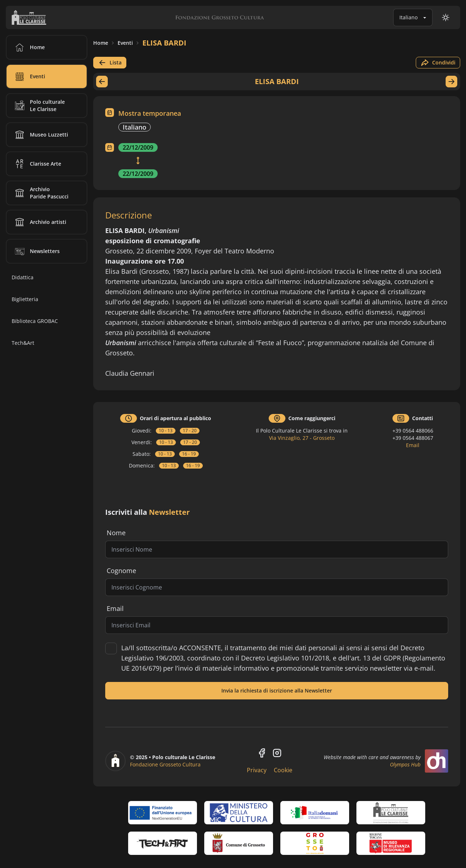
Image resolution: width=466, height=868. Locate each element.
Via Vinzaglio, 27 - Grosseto (302, 438)
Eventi (125, 43)
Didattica (23, 277)
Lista (110, 63)
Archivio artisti (39, 222)
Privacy (257, 770)
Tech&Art (23, 343)
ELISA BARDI (164, 43)
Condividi (438, 63)
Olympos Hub (405, 764)
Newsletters (36, 251)
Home (101, 43)
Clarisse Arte (37, 164)
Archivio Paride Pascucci (40, 193)
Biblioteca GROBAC (35, 321)
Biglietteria (25, 299)
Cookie (283, 770)
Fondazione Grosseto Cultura (165, 764)
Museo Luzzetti (40, 135)
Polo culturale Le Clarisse (39, 106)
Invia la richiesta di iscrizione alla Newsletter (277, 691)
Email (413, 445)
